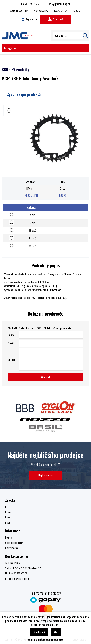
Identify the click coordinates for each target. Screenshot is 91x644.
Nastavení (39, 632)
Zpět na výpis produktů (24, 94)
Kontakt (76, 10)
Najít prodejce (45, 475)
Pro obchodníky (41, 10)
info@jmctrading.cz (59, 4)
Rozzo (8, 517)
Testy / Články (60, 10)
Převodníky (20, 69)
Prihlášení (55, 19)
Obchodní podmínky (19, 10)
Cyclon (8, 512)
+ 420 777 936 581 (31, 4)
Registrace (29, 19)
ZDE (61, 639)
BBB (5, 69)
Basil (8, 522)
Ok (56, 632)
